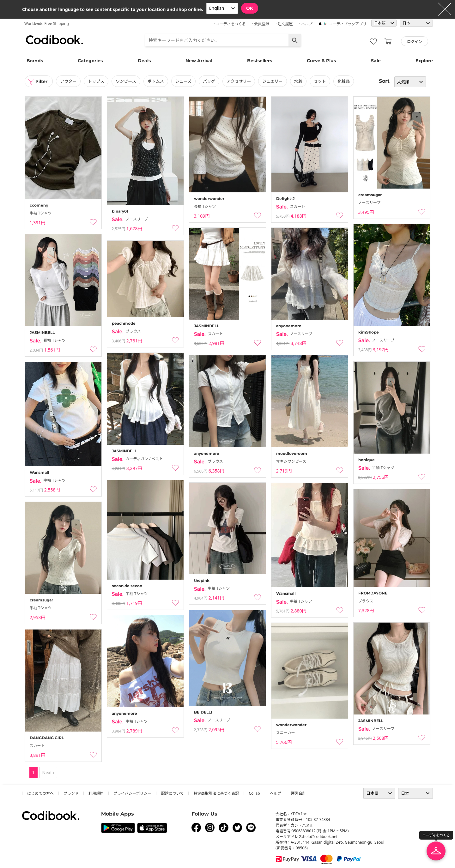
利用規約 (96, 793)
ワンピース (126, 81)
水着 (299, 81)
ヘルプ (276, 793)
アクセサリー (239, 81)
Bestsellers (260, 61)
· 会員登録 (261, 24)
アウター (69, 81)
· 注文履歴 (284, 24)
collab (254, 793)
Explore (424, 61)
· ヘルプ (306, 24)
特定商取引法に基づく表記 (216, 793)
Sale (376, 61)
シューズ (184, 81)
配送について (173, 793)
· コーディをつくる (230, 24)
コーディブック (54, 40)
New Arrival (199, 61)
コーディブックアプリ (348, 24)
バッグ (209, 81)
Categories (90, 61)
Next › (49, 772)
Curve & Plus (321, 61)
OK (250, 8)
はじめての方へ (40, 793)
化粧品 (344, 81)
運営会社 (299, 793)
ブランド (71, 793)
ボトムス (156, 81)
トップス (96, 81)
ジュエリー (273, 81)
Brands (35, 61)
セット (320, 81)
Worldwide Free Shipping (47, 24)
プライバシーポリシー (132, 793)
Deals (144, 61)
